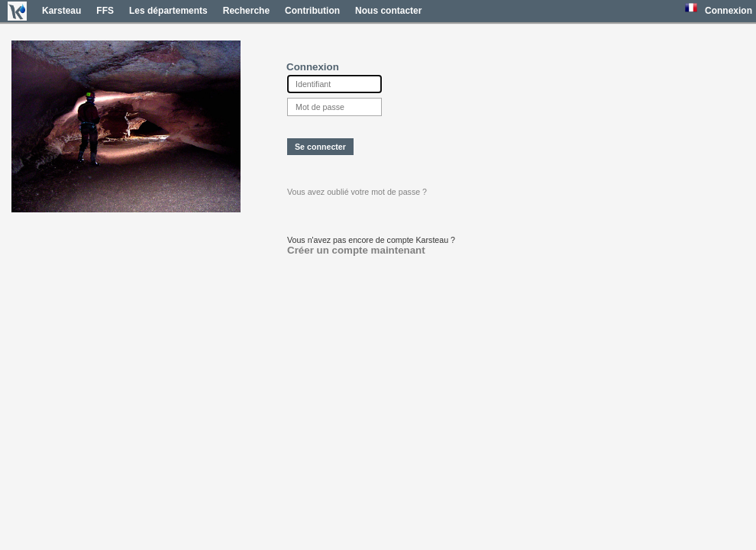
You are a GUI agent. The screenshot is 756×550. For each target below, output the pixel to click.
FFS (105, 11)
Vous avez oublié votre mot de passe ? (357, 192)
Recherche (246, 11)
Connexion (729, 11)
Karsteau (61, 11)
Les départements (168, 11)
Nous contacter (388, 11)
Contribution (312, 11)
